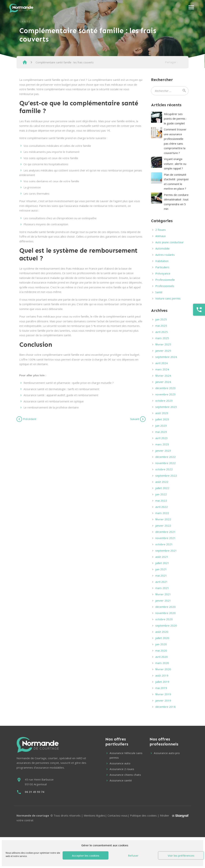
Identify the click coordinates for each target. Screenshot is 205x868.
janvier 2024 (163, 382)
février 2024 (163, 376)
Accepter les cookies (86, 856)
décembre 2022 (165, 457)
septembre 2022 (166, 476)
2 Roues (160, 230)
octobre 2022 (164, 469)
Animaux (160, 236)
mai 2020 (161, 650)
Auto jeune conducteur (169, 242)
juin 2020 (161, 644)
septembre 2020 (166, 625)
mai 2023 (161, 432)
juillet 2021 (162, 563)
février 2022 (163, 519)
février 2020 (163, 669)
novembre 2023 (165, 394)
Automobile (162, 248)
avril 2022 (162, 507)
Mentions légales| (96, 815)
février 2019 (163, 694)
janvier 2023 (163, 451)
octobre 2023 (164, 401)
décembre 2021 (165, 532)
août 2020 (162, 632)
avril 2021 (162, 582)
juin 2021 (161, 569)
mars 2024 (162, 369)
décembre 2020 (165, 607)
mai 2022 (161, 501)
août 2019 (162, 675)
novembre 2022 (165, 463)
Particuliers (162, 267)
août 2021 (162, 557)
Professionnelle (165, 280)
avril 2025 (162, 332)
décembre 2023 (165, 388)
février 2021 (163, 594)
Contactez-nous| (119, 815)
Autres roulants (165, 255)
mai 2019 (161, 688)
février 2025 (163, 344)
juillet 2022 (162, 488)
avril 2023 (162, 438)
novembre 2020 (165, 613)
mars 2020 (162, 663)
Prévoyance (163, 273)
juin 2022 (161, 494)
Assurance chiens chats (125, 775)
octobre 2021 (164, 544)
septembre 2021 (166, 550)
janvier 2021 (163, 600)
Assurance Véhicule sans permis (126, 755)
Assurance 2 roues (122, 769)
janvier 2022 (163, 526)
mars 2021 (162, 588)
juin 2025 (161, 319)
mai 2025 (161, 326)
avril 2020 (162, 657)
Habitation (162, 261)
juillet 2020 (162, 638)
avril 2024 (162, 363)
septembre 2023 (166, 407)
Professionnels (165, 286)
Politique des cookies (143, 815)
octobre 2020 (164, 619)
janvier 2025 (163, 351)
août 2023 (162, 413)
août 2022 (162, 482)
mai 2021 (161, 575)
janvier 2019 (163, 700)
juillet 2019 (162, 682)
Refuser (133, 856)
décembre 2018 (165, 707)
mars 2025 (162, 338)
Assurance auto (120, 763)
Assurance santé (121, 780)
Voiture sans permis (168, 298)
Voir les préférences (181, 856)
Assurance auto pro (167, 753)
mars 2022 (162, 513)
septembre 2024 (166, 357)
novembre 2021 (165, 538)
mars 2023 (162, 444)
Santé (25, 21)
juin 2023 (161, 426)
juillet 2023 (162, 419)
